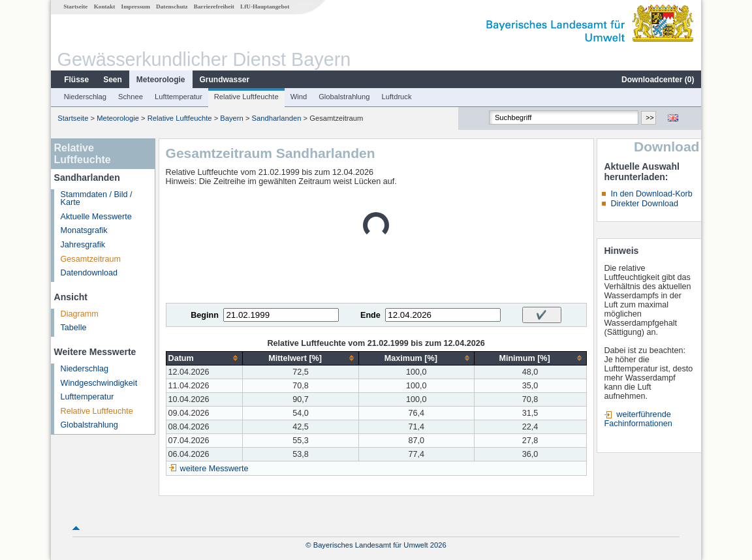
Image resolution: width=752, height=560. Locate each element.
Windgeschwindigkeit (99, 383)
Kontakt (105, 7)
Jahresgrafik (83, 245)
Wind (299, 97)
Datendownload (89, 273)
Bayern (231, 118)
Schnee (131, 97)
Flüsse (76, 80)
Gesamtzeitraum (91, 259)
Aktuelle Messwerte (96, 217)
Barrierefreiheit (214, 7)
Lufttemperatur (179, 97)
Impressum (136, 7)
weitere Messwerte (214, 469)
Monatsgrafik (84, 230)
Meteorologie (161, 80)
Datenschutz (172, 7)
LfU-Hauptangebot (265, 7)
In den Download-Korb (651, 194)
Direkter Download (644, 204)
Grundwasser (225, 80)
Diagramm (80, 314)
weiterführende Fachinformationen (638, 419)
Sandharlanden (277, 118)
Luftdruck (397, 97)
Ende (370, 315)
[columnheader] (204, 358)
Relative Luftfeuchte (246, 97)
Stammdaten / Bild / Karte (97, 199)
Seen (113, 80)
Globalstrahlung (344, 97)
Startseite (75, 7)
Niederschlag (85, 97)
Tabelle (74, 328)
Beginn (205, 315)
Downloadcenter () (658, 80)
